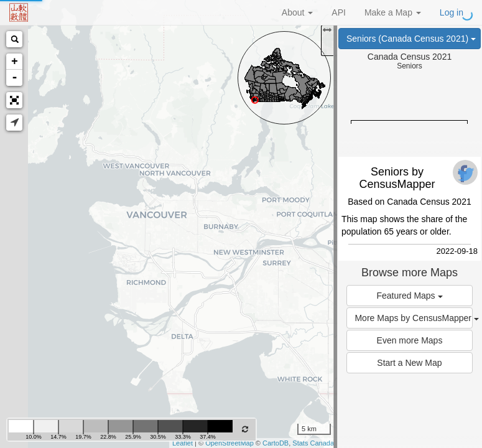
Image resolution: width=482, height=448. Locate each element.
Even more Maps (410, 340)
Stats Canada (313, 443)
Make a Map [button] (393, 12)
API (339, 12)
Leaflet (183, 443)
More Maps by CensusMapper (413, 318)
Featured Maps (409, 296)
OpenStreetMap (229, 443)
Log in (452, 12)
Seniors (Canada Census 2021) (411, 39)
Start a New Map (409, 363)
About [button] (297, 12)
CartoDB (276, 443)
